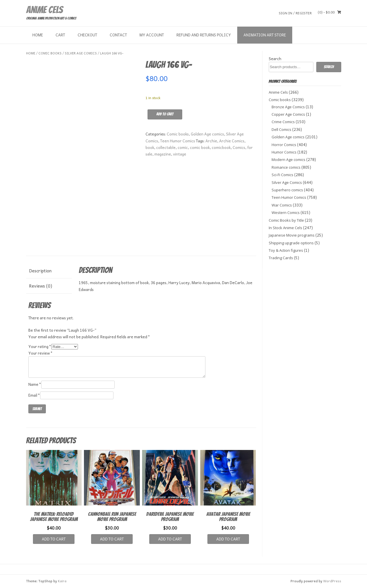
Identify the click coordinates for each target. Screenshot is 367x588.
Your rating (40, 346)
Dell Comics (281, 129)
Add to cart (165, 114)
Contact (118, 35)
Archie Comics (232, 141)
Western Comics (286, 213)
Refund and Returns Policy (204, 35)
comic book (200, 147)
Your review (41, 353)
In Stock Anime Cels (285, 228)
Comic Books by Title (286, 220)
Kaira (62, 581)
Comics (239, 147)
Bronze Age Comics (288, 107)
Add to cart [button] (54, 539)
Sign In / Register (295, 13)
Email (34, 395)
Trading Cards (281, 258)
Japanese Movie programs (292, 235)
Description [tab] (40, 271)
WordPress (332, 581)
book (150, 147)
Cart (60, 35)
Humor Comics (284, 152)
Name (35, 384)
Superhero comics (287, 190)
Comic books (50, 53)
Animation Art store (265, 35)
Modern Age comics (289, 160)
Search (275, 59)
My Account (152, 35)
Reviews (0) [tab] (41, 286)
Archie (211, 141)
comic (183, 147)
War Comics (282, 205)
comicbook (221, 147)
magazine (163, 154)
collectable (166, 147)
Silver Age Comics (81, 53)
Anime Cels (44, 10)
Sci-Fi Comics (282, 175)
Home (38, 35)
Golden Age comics (207, 134)
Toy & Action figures (286, 250)
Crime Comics (283, 122)
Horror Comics (284, 145)
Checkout (87, 35)
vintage (180, 154)
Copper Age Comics (288, 114)
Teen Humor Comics (178, 141)
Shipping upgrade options (291, 243)
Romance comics (286, 167)
